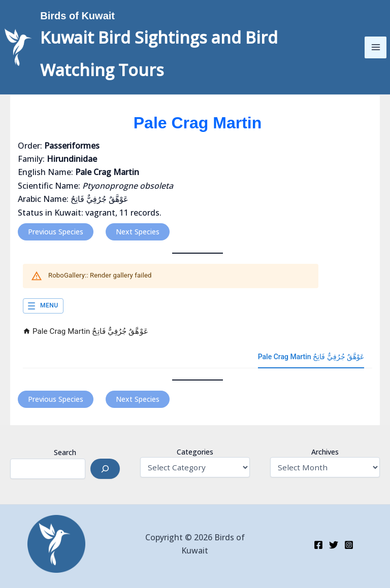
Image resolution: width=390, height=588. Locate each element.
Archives (325, 452)
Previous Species (56, 232)
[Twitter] (334, 545)
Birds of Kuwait (102, 15)
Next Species (138, 232)
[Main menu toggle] (369, 47)
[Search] (105, 469)
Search (65, 452)
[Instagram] (349, 545)
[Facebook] (318, 545)
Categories (195, 452)
